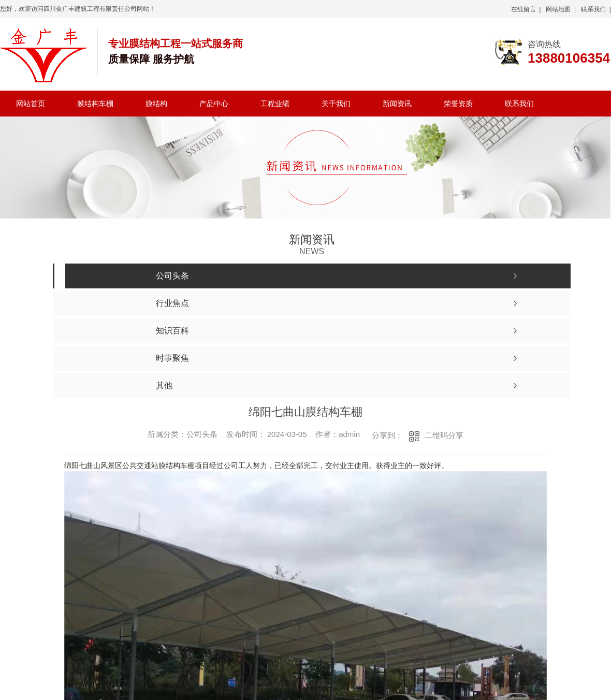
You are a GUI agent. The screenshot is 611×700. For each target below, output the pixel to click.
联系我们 (519, 104)
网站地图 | (561, 9)
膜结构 (156, 104)
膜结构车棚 (95, 104)
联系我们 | (596, 9)
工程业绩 (275, 104)
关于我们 (336, 104)
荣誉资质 (458, 104)
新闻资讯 (397, 104)
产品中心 (214, 104)
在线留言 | (526, 9)
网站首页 (31, 104)
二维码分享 (444, 435)
